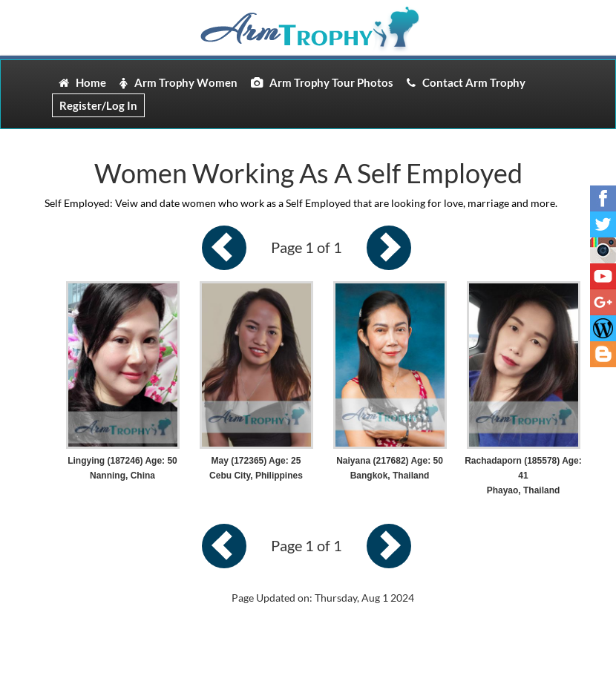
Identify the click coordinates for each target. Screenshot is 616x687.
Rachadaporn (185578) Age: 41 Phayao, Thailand (523, 476)
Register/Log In (98, 105)
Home (82, 82)
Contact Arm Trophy (466, 82)
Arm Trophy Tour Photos (322, 82)
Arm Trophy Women (178, 82)
